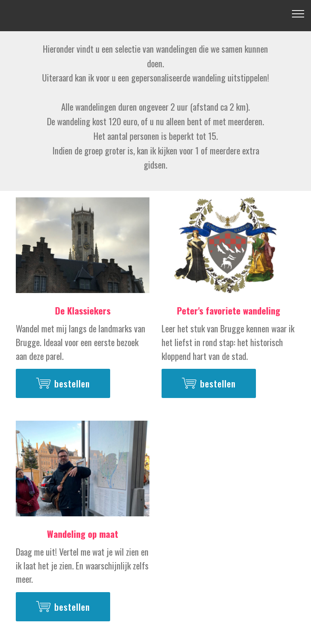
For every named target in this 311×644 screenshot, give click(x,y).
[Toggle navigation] (298, 13)
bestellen (63, 383)
